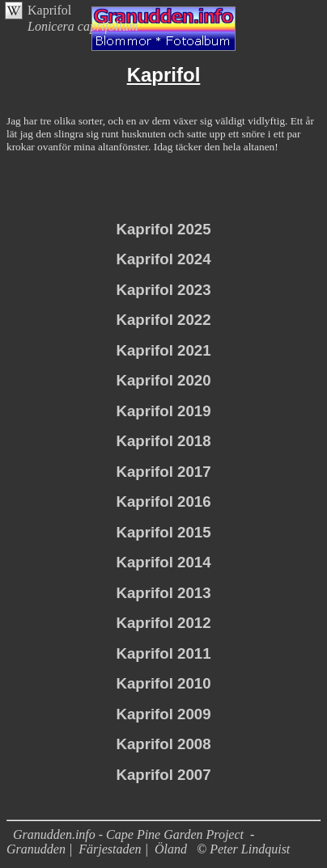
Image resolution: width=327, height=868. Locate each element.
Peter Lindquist (250, 849)
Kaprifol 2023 (163, 290)
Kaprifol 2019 (163, 411)
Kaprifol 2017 (163, 472)
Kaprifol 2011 (163, 653)
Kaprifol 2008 (163, 744)
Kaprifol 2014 (163, 562)
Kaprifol (49, 10)
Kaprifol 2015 (163, 532)
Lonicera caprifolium (83, 26)
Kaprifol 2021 (163, 350)
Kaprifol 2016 (163, 501)
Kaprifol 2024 (163, 259)
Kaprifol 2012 (163, 623)
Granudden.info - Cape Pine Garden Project (130, 834)
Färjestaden (110, 849)
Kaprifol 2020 (163, 380)
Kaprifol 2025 (163, 229)
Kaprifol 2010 (163, 683)
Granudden (36, 849)
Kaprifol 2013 (163, 593)
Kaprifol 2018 (163, 441)
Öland (171, 849)
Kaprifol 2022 (163, 320)
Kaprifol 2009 (163, 714)
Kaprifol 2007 (163, 775)
